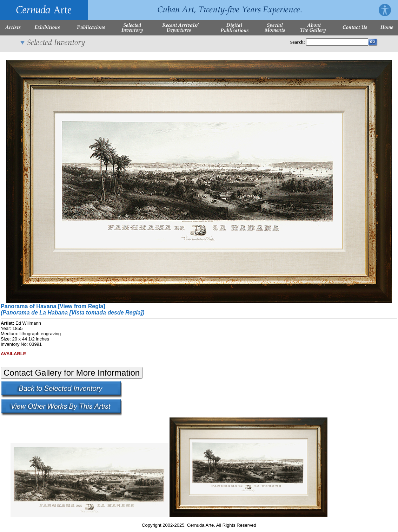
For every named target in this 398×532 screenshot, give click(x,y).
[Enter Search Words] (337, 42)
